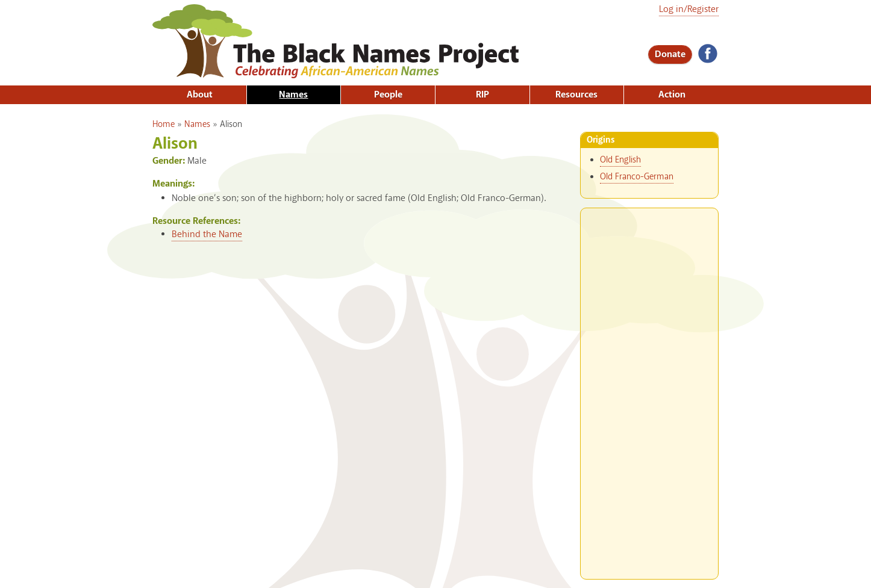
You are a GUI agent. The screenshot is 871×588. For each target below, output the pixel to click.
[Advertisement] (649, 389)
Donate (670, 54)
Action (672, 95)
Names (293, 95)
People (388, 95)
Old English (620, 160)
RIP (482, 95)
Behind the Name (207, 234)
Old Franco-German (637, 177)
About (200, 95)
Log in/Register (689, 9)
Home (164, 125)
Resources (576, 95)
